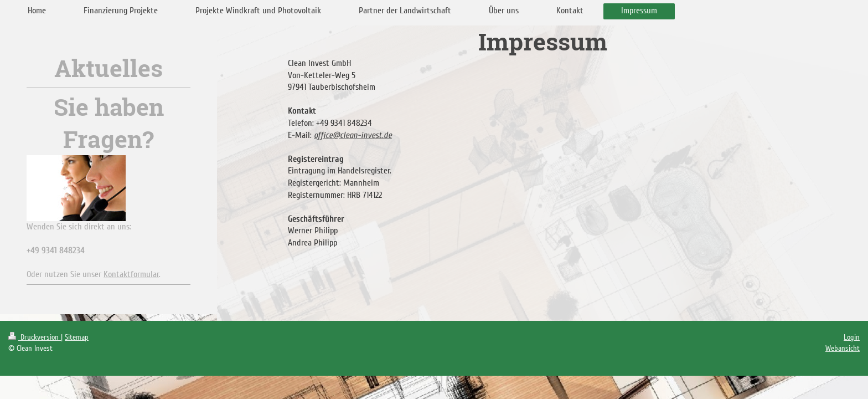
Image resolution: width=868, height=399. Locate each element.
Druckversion (35, 337)
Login (852, 337)
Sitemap (77, 337)
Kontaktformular (131, 274)
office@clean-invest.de (353, 135)
